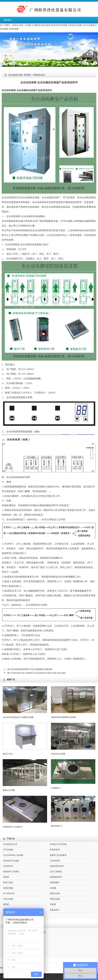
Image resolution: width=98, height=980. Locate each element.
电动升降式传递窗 (59, 25)
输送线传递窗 (44, 25)
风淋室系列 (55, 850)
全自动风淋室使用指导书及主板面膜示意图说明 (31, 669)
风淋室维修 (8, 888)
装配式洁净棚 (25, 775)
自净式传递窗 (88, 25)
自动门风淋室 (56, 872)
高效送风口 (55, 910)
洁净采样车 (8, 866)
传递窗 (28, 25)
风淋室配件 (55, 883)
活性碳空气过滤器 (11, 861)
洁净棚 (35, 25)
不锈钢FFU (73, 774)
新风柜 (6, 904)
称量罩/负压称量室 (58, 855)
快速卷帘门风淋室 (11, 872)
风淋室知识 (39, 75)
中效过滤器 (8, 899)
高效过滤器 (55, 899)
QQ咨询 (39, 977)
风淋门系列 (8, 883)
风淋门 (22, 25)
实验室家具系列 (57, 866)
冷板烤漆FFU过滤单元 (25, 812)
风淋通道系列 (56, 877)
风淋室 (15, 25)
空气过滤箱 (8, 850)
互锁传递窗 (14, 29)
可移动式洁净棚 (73, 739)
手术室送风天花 (10, 844)
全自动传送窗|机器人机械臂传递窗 (25, 702)
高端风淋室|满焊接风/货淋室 (73, 702)
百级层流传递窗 (75, 25)
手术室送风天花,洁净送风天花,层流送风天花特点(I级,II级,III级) (38, 673)
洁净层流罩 (55, 861)
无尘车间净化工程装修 (13, 855)
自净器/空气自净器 (58, 844)
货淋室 (6, 877)
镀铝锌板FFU (73, 811)
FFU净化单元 (9, 893)
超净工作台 (25, 739)
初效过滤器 (55, 893)
